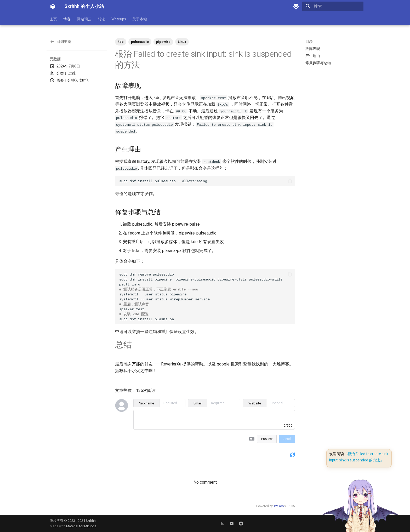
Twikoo (279, 506)
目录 (309, 42)
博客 (67, 19)
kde (121, 42)
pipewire (163, 42)
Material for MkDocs (81, 526)
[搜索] (333, 6)
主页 (53, 19)
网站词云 (84, 19)
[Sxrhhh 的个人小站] (53, 6)
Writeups (119, 19)
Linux (182, 42)
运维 (72, 73)
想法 (101, 19)
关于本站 (140, 19)
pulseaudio (140, 42)
